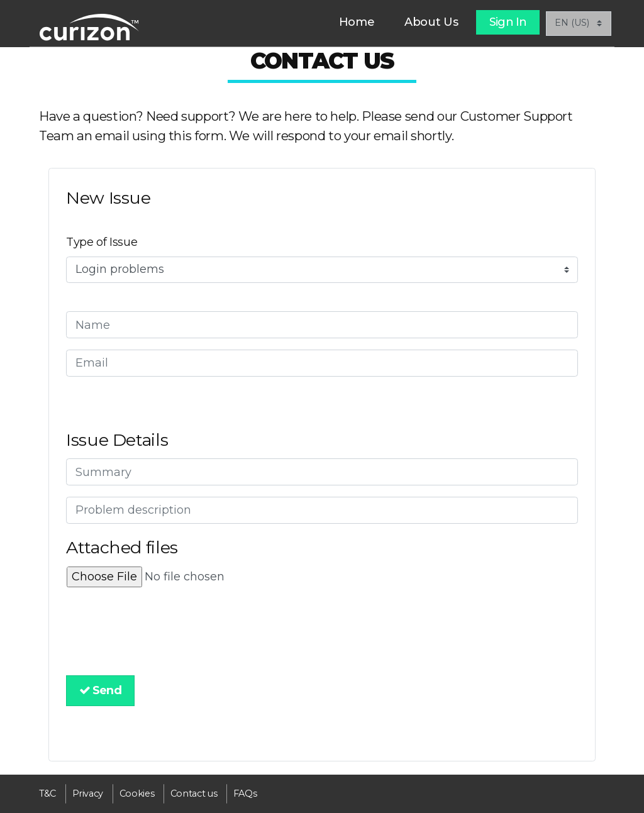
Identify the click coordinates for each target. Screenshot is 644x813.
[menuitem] (357, 22)
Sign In (508, 22)
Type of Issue (102, 242)
